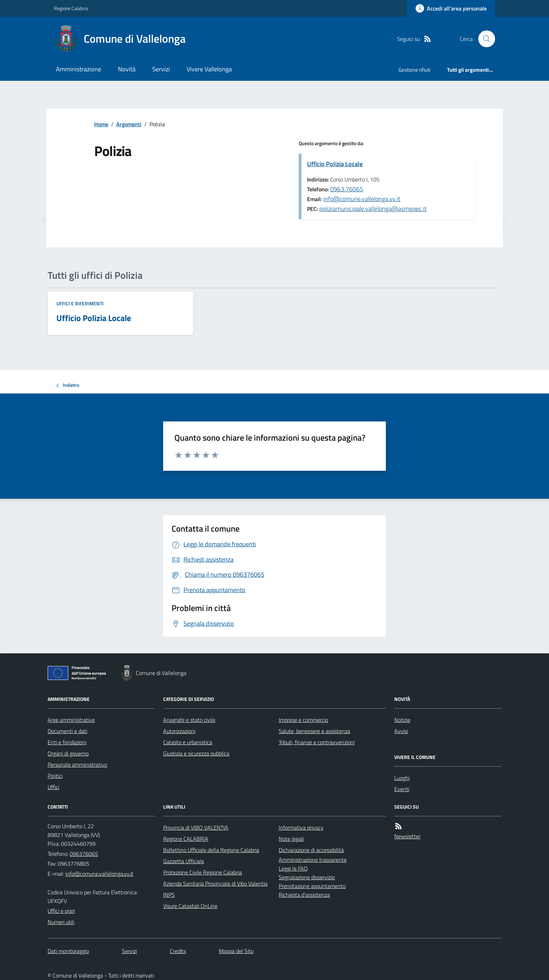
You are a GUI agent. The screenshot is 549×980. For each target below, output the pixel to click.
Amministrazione (79, 69)
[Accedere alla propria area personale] (451, 8)
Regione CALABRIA (186, 839)
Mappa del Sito (236, 951)
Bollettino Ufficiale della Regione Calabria (211, 850)
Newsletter (407, 836)
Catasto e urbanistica (188, 742)
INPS (169, 895)
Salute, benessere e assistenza (314, 731)
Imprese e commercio (303, 720)
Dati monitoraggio (68, 951)
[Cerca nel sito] (484, 39)
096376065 (84, 854)
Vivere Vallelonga (209, 69)
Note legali (291, 839)
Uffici (53, 787)
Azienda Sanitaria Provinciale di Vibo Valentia (215, 883)
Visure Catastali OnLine (190, 906)
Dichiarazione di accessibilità (311, 850)
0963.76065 (347, 189)
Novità (127, 69)
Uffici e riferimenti (80, 303)
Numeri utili (61, 922)
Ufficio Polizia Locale (335, 164)
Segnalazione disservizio (307, 877)
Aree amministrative (71, 720)
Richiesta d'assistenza (304, 895)
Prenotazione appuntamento (312, 886)
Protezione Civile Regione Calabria (203, 872)
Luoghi (402, 778)
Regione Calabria (71, 8)
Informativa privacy (301, 828)
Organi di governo (68, 753)
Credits (178, 951)
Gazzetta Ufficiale (184, 861)
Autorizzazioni (179, 731)
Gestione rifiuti (414, 70)
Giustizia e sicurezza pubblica (196, 753)
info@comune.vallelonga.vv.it (362, 199)
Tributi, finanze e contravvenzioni (317, 742)
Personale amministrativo (77, 765)
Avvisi (401, 731)
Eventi (402, 789)
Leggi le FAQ (293, 868)
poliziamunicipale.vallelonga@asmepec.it (373, 209)
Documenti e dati (67, 731)
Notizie (402, 720)
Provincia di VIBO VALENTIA (196, 828)
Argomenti (129, 124)
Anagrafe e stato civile (189, 720)
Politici (55, 776)
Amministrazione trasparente (313, 860)
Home (101, 124)
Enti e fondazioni (67, 742)
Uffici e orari (61, 911)
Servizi (161, 69)
